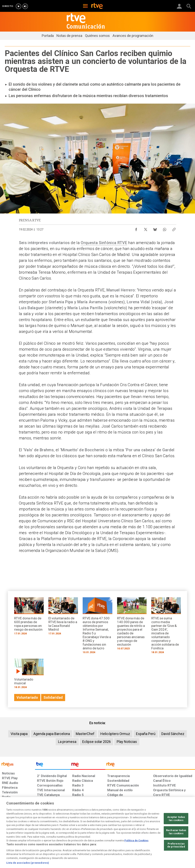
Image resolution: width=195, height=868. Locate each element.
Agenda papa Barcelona (52, 734)
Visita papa (19, 734)
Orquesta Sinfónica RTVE (104, 243)
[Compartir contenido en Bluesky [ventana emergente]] (155, 228)
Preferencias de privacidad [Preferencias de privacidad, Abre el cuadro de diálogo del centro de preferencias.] (176, 859)
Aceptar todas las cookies (176, 833)
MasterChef (85, 734)
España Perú (146, 734)
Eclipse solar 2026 (97, 742)
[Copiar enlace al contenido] (174, 228)
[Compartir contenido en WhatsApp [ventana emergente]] (165, 228)
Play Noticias (127, 742)
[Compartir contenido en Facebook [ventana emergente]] (136, 228)
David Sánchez (173, 734)
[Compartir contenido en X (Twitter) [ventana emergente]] (146, 228)
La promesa (67, 742)
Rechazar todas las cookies (176, 846)
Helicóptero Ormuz (115, 734)
